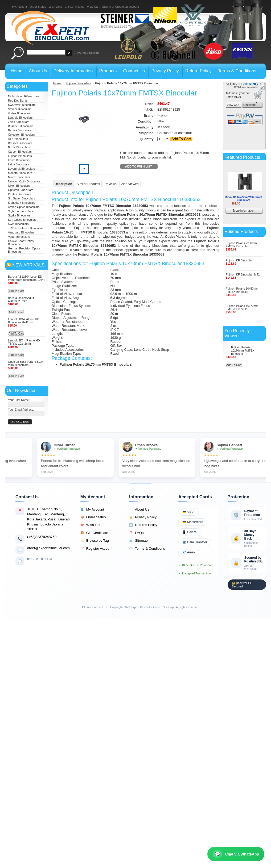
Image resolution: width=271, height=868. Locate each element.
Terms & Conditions (147, 549)
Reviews (110, 184)
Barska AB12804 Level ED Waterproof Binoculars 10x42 (27, 278)
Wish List (90, 525)
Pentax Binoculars (20, 194)
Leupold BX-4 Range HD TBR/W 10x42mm (24, 342)
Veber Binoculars (19, 237)
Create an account (127, 7)
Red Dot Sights (18, 101)
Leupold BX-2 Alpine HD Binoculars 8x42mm (24, 321)
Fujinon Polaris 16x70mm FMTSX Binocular (242, 307)
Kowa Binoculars (19, 160)
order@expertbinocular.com (48, 548)
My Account (19, 7)
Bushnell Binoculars (21, 126)
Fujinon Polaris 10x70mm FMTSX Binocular (243, 350)
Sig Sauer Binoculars (22, 198)
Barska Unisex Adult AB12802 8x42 (21, 299)
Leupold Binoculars (20, 118)
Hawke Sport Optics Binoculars (21, 243)
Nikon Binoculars (19, 186)
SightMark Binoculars (22, 203)
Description (63, 184)
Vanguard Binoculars (21, 232)
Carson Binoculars (20, 152)
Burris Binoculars (19, 147)
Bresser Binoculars (20, 143)
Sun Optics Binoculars (22, 220)
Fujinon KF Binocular (239, 260)
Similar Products (88, 184)
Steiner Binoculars (20, 109)
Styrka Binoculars (19, 215)
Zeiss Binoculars (19, 122)
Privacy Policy (143, 517)
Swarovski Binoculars (22, 105)
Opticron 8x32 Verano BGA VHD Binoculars (25, 363)
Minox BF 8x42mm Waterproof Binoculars (243, 198)
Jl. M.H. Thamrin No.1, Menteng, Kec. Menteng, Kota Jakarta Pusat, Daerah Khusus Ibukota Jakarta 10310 (48, 519)
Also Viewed (130, 184)
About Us (139, 510)
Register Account (96, 549)
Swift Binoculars (18, 224)
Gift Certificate (94, 533)
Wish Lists (55, 7)
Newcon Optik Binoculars (24, 181)
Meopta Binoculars (20, 173)
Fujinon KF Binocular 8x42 (243, 274)
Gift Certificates (74, 7)
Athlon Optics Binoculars (24, 207)
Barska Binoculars (20, 130)
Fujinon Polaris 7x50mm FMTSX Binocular (241, 245)
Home (57, 83)
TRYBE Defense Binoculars (26, 228)
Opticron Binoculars (21, 190)
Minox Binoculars (19, 177)
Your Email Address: (21, 410)
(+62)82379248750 (42, 537)
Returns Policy (143, 525)
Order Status (38, 7)
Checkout (249, 105)
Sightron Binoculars (20, 211)
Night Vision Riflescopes (24, 96)
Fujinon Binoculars (20, 156)
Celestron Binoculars (21, 135)
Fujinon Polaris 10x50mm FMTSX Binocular (242, 290)
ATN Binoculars (18, 139)
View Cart (93, 7)
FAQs (136, 533)
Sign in (107, 7)
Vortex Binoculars (19, 113)
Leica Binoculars (19, 164)
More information (252, 211)
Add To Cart (16, 291)
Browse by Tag (95, 541)
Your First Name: (19, 400)
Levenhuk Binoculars (21, 169)
